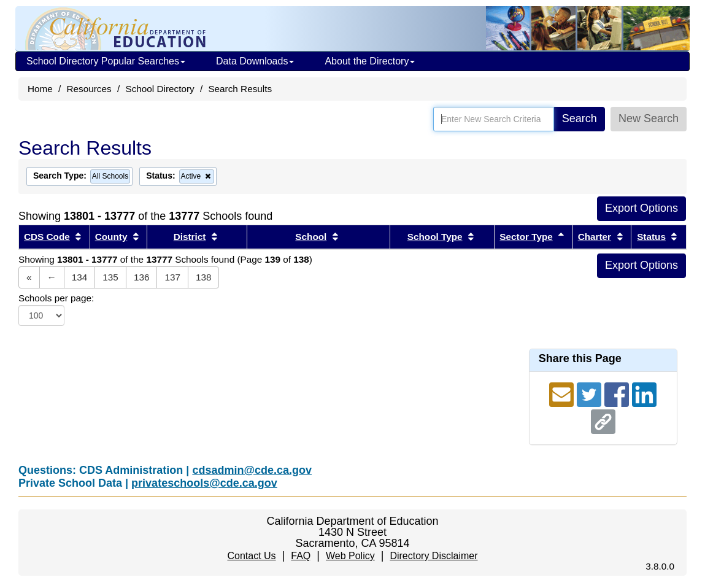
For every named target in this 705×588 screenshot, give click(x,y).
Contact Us (251, 556)
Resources (89, 89)
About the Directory (370, 61)
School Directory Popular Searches (106, 61)
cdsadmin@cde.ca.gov (252, 470)
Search (580, 118)
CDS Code (47, 237)
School (311, 237)
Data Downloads (255, 61)
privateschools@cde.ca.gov (204, 483)
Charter (595, 237)
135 (110, 277)
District (190, 237)
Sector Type (526, 237)
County (111, 237)
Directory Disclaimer (433, 556)
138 (204, 277)
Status (651, 237)
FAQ (301, 556)
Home (40, 89)
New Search (649, 118)
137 (172, 277)
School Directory (160, 89)
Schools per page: (56, 298)
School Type (435, 237)
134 (80, 277)
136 (142, 277)
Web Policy (350, 556)
